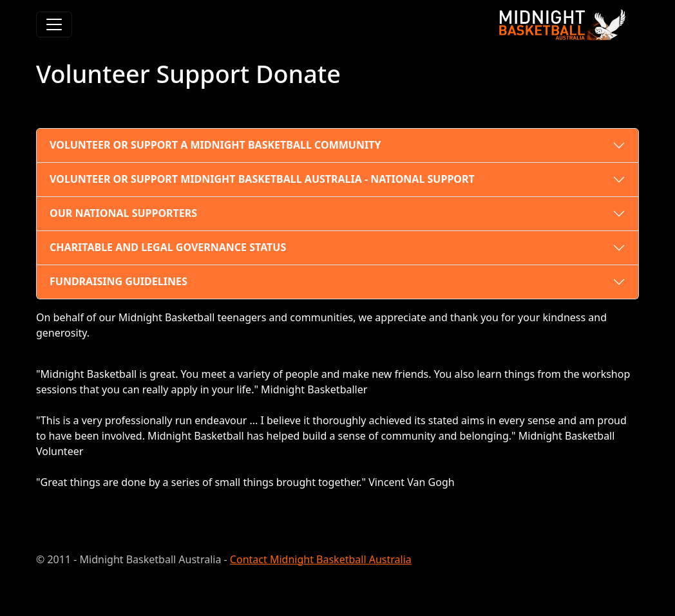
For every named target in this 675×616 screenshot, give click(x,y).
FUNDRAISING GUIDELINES (119, 281)
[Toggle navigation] (54, 24)
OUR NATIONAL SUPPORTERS (123, 213)
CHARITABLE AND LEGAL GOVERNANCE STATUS (168, 247)
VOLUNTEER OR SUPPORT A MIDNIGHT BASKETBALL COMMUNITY (215, 145)
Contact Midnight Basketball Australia (321, 559)
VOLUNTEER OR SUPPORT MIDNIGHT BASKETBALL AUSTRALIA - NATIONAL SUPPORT (262, 179)
